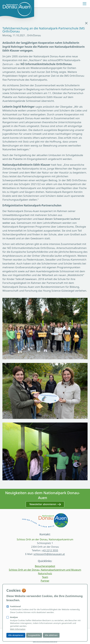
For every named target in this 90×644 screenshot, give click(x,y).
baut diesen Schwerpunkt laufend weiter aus (41, 221)
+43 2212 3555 (50, 550)
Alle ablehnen (51, 635)
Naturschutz (45, 573)
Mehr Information (18, 629)
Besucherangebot (45, 566)
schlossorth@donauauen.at (49, 554)
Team (45, 577)
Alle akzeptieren (16, 635)
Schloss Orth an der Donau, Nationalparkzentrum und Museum (45, 570)
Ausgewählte (34, 635)
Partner (45, 581)
